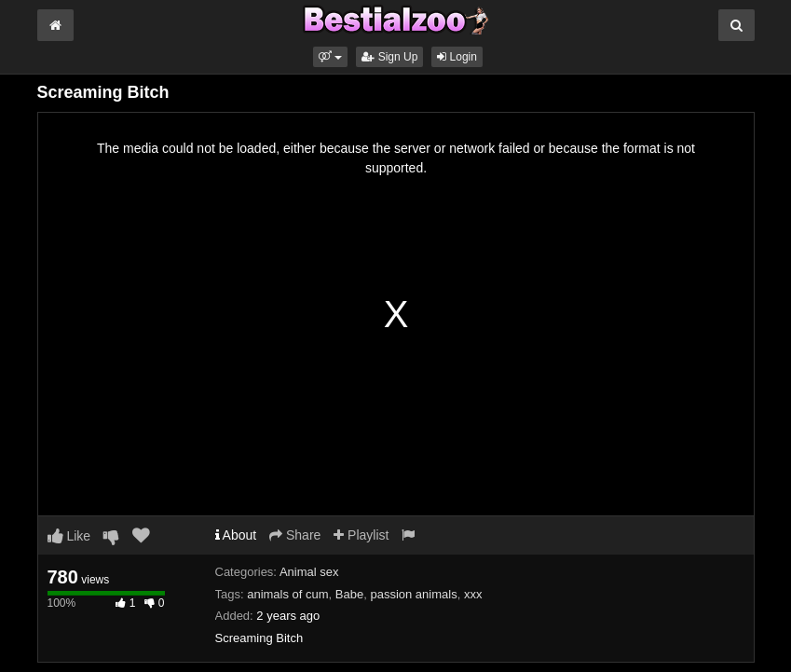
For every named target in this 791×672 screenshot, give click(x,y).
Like (69, 536)
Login (457, 57)
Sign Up (389, 57)
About (236, 535)
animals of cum (287, 594)
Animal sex (309, 572)
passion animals (413, 594)
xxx (473, 594)
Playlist (361, 535)
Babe (349, 594)
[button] (330, 57)
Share (295, 535)
